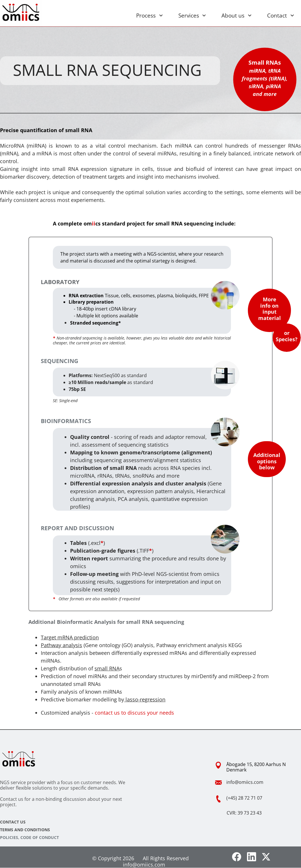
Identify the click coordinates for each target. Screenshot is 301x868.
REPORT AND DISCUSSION (77, 528)
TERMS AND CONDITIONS (25, 830)
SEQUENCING (59, 361)
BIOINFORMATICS (66, 421)
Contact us (12, 799)
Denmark (236, 770)
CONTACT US (13, 822)
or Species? (287, 336)
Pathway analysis (61, 645)
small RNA (107, 668)
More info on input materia (269, 309)
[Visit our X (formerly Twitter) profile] (267, 857)
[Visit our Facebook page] (237, 857)
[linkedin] (252, 857)
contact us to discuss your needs (134, 713)
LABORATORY (60, 282)
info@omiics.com (245, 782)
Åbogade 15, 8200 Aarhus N (256, 764)
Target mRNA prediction (70, 637)
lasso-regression (145, 699)
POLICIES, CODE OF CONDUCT (29, 837)
